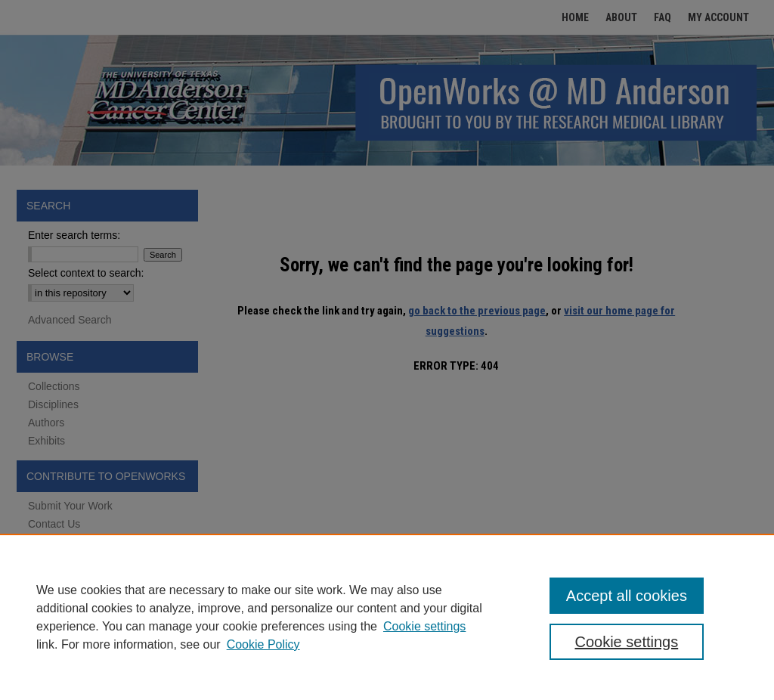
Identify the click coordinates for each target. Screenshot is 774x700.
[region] (387, 617)
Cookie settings (424, 626)
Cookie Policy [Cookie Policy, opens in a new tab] (263, 644)
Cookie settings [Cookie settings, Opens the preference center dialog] (626, 642)
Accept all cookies (627, 596)
